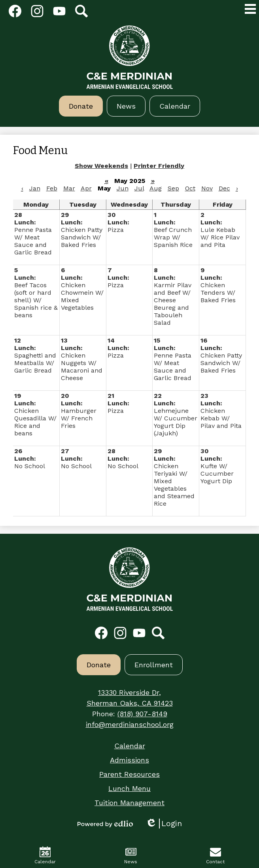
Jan (35, 188)
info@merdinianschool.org (130, 724)
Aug (156, 188)
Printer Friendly (159, 166)
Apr (86, 188)
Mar (69, 188)
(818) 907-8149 (142, 714)
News (131, 855)
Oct (190, 188)
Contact (215, 855)
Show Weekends (101, 166)
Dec (224, 188)
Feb (52, 188)
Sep (173, 188)
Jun (123, 188)
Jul (139, 188)
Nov (207, 188)
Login (164, 824)
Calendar (45, 855)
